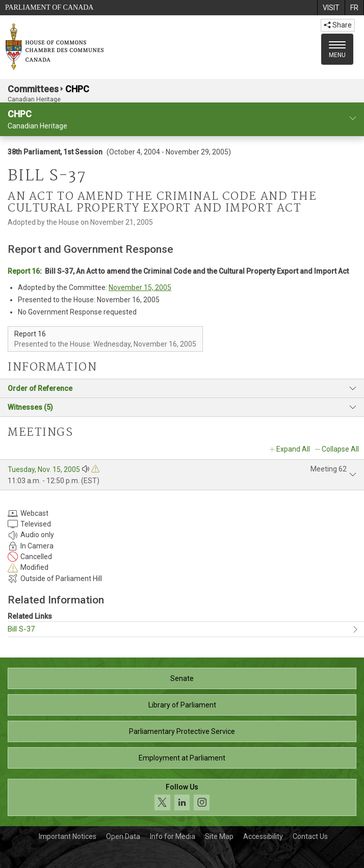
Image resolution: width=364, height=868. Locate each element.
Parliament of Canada (49, 7)
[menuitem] (331, 8)
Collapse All (340, 449)
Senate (182, 678)
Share (338, 25)
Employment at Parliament (182, 758)
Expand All (293, 449)
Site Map (219, 836)
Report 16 (24, 271)
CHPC (77, 89)
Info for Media (173, 836)
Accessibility (263, 836)
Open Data (123, 836)
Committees (33, 89)
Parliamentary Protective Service (182, 731)
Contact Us (310, 836)
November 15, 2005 (140, 287)
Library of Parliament (182, 705)
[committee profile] (353, 119)
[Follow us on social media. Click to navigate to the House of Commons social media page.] (182, 797)
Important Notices (68, 836)
